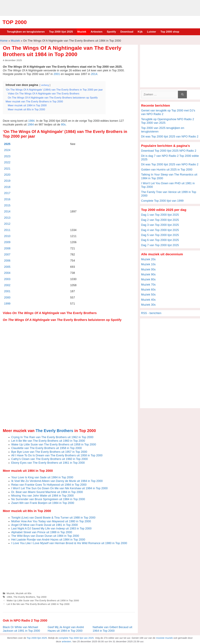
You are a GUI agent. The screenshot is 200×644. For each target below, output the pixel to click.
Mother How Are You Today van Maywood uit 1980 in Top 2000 (51, 521)
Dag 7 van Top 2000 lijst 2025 (160, 245)
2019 (7, 181)
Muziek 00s (148, 269)
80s (63, 125)
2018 (7, 187)
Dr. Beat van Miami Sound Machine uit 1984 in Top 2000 (47, 492)
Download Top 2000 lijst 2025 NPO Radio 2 (169, 151)
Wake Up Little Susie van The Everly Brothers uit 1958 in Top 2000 (54, 445)
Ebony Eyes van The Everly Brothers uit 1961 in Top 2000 (48, 463)
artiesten (66, 641)
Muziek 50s (148, 295)
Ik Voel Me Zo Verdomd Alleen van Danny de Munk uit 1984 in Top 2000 (57, 481)
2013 (7, 218)
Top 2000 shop (170, 32)
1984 (31, 121)
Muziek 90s (148, 274)
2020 (7, 175)
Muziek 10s (148, 264)
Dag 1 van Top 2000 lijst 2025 (160, 215)
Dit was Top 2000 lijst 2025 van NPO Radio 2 (170, 137)
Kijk (140, 32)
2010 (7, 236)
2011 (7, 230)
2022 (7, 162)
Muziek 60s (148, 290)
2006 (7, 261)
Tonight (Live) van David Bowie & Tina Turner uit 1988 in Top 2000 (53, 518)
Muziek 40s (148, 300)
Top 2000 (15, 22)
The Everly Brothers (54, 431)
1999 (7, 304)
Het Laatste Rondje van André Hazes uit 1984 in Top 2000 (48, 540)
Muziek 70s (148, 285)
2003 (7, 279)
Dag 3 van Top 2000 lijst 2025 (160, 225)
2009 (7, 242)
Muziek (82, 32)
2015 (7, 205)
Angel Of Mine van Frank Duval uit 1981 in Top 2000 (45, 525)
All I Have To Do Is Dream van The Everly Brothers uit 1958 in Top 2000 (57, 455)
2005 (7, 267)
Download (127, 32)
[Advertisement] (100, 7)
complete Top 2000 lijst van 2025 (76, 638)
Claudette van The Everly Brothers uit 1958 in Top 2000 (46, 448)
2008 (7, 248)
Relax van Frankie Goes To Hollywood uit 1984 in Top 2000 (49, 485)
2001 (57, 74)
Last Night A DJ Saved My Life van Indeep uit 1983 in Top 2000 (51, 529)
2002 (7, 285)
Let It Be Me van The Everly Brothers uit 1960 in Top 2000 (48, 441)
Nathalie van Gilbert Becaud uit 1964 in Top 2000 (112, 629)
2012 (7, 224)
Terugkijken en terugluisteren (26, 32)
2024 (7, 150)
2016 (7, 199)
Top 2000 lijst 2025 (61, 32)
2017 (7, 193)
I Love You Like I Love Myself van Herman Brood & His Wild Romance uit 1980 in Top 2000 (69, 543)
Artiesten (96, 32)
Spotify (111, 32)
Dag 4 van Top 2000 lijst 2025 (160, 230)
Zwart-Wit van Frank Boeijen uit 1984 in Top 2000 (43, 503)
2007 (7, 255)
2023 (7, 156)
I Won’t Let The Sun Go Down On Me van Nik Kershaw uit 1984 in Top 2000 (59, 488)
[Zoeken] (182, 95)
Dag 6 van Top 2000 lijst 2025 (160, 240)
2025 (7, 144)
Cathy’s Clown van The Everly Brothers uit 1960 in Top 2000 (50, 459)
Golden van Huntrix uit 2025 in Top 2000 (167, 170)
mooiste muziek (164, 638)
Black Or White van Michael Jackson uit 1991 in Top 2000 (21, 629)
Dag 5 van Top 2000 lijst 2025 (160, 235)
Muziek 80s (148, 279)
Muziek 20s (148, 259)
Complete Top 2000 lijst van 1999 (162, 201)
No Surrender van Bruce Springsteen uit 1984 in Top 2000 (48, 499)
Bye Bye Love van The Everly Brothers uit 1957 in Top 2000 (49, 452)
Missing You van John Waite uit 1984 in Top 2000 (42, 496)
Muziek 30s (148, 305)
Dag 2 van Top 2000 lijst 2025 (160, 220)
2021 (7, 169)
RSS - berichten (151, 313)
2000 (7, 298)
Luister (152, 32)
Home (4, 41)
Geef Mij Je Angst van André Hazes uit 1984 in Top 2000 (66, 629)
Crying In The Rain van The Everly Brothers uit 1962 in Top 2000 (52, 437)
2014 (94, 74)
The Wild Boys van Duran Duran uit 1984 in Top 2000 (45, 536)
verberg (45, 85)
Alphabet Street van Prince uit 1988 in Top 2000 (42, 532)
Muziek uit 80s (24, 593)
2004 (7, 273)
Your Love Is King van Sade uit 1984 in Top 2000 (42, 477)
